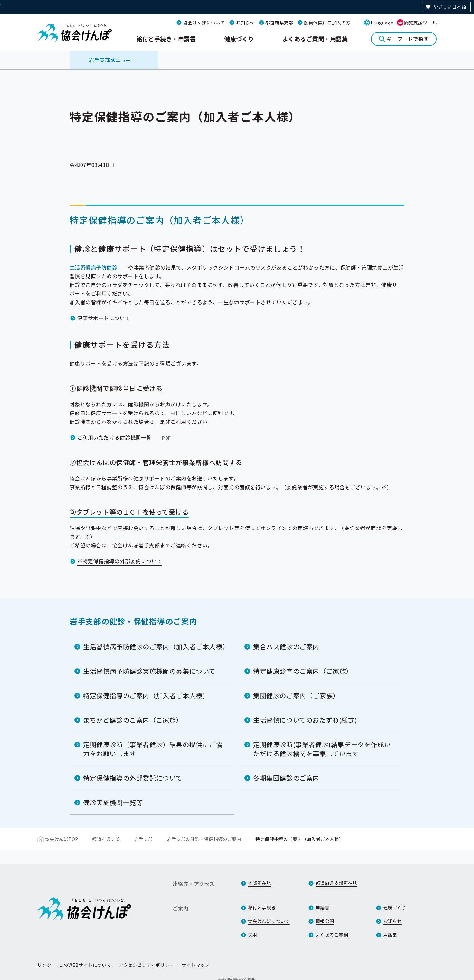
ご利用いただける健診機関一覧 (125, 437)
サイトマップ (196, 965)
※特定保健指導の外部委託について (120, 561)
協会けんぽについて (204, 23)
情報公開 (325, 921)
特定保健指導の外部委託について (133, 778)
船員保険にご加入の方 (327, 23)
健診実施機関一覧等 (113, 802)
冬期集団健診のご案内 (286, 778)
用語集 (390, 935)
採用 (253, 935)
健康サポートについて (104, 318)
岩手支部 (144, 839)
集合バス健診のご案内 (286, 647)
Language (382, 23)
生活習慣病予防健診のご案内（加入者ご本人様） (156, 647)
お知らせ (245, 23)
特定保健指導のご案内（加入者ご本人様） (146, 695)
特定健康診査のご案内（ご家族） (303, 671)
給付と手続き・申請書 (166, 39)
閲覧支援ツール (420, 23)
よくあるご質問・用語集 (315, 39)
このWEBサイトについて (85, 965)
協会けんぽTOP (62, 839)
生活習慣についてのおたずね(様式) (305, 720)
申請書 (322, 908)
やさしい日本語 (450, 7)
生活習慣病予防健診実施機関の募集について (149, 671)
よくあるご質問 (332, 935)
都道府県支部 (279, 23)
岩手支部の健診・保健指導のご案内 (133, 621)
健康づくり (239, 39)
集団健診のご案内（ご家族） (296, 695)
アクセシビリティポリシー (146, 965)
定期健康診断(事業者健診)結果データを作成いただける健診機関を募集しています (322, 749)
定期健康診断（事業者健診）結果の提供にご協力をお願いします (153, 749)
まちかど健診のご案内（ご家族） (133, 720)
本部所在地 (260, 883)
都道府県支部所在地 (337, 883)
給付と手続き (262, 908)
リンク (44, 965)
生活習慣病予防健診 (93, 267)
